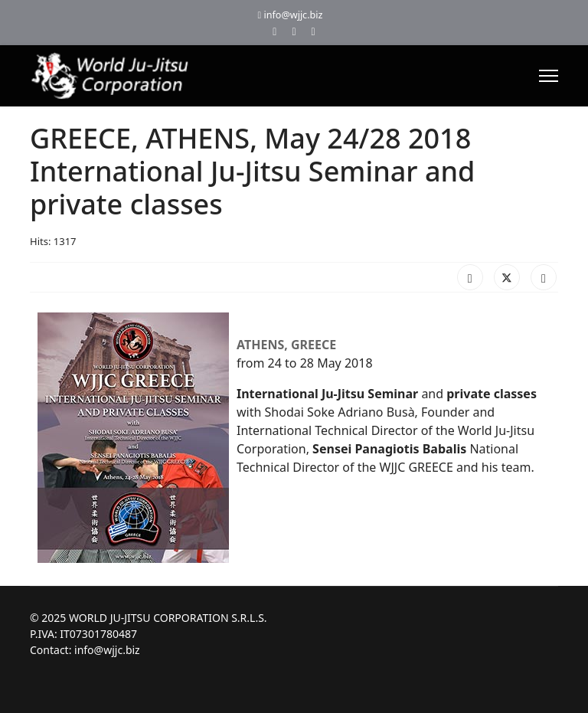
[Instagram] (314, 31)
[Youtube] (294, 31)
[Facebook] (274, 31)
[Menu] (549, 76)
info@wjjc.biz (293, 15)
